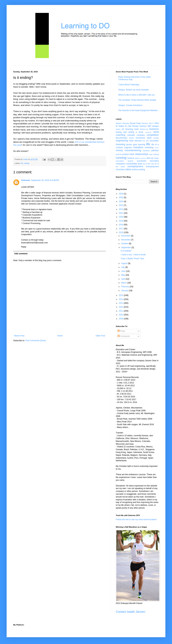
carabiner (148, 132)
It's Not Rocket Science (136, 126)
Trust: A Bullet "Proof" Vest (132, 259)
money (119, 150)
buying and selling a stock (129, 132)
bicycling (129, 129)
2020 (121, 217)
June (124, 271)
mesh (157, 148)
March (124, 283)
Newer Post (19, 336)
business (154, 129)
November (126, 240)
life (22, 163)
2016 (121, 232)
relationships (142, 154)
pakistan (155, 150)
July (123, 267)
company (141, 135)
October (125, 244)
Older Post (100, 336)
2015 (121, 295)
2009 (121, 319)
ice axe (146, 141)
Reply (24, 247)
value (128, 169)
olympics (146, 150)
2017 (121, 229)
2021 (121, 213)
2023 (121, 205)
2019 (121, 221)
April (123, 279)
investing (120, 144)
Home (60, 336)
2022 (121, 209)
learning (142, 145)
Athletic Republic (123, 123)
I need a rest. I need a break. (133, 255)
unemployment (135, 166)
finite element (135, 141)
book (137, 129)
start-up (150, 158)
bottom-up (144, 129)
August (125, 263)
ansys (118, 129)
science (131, 158)
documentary (121, 138)
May (123, 275)
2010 (121, 315)
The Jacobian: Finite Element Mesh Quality (137, 100)
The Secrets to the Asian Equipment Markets (138, 110)
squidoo (143, 158)
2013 (121, 303)
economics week (144, 138)
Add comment (21, 254)
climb (156, 132)
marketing (149, 148)
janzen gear (132, 145)
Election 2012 (147, 123)
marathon (138, 147)
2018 (121, 225)
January (125, 291)
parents (119, 154)
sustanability (132, 164)
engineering (122, 141)
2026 (121, 194)
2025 (121, 198)
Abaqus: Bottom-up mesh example (133, 90)
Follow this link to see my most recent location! (136, 520)
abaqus (156, 126)
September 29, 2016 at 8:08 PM (45, 180)
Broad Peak (136, 123)
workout (135, 170)
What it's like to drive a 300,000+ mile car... (137, 95)
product (126, 154)
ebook (131, 138)
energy (156, 138)
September (126, 248)
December (126, 236)
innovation (154, 141)
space (137, 158)
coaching (121, 135)
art (123, 129)
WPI (149, 126)
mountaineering (133, 150)
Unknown (26, 180)
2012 (121, 307)
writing (27, 163)
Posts (121, 331)
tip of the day (149, 164)
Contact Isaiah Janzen (130, 612)
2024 (121, 201)
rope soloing (154, 154)
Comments (124, 336)
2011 (121, 311)
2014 (121, 299)
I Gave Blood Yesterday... (129, 85)
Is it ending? (126, 251)
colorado (131, 135)
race (132, 154)
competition (153, 135)
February (125, 287)
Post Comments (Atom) (36, 341)
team (140, 164)
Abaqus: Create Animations (130, 105)
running (121, 158)
